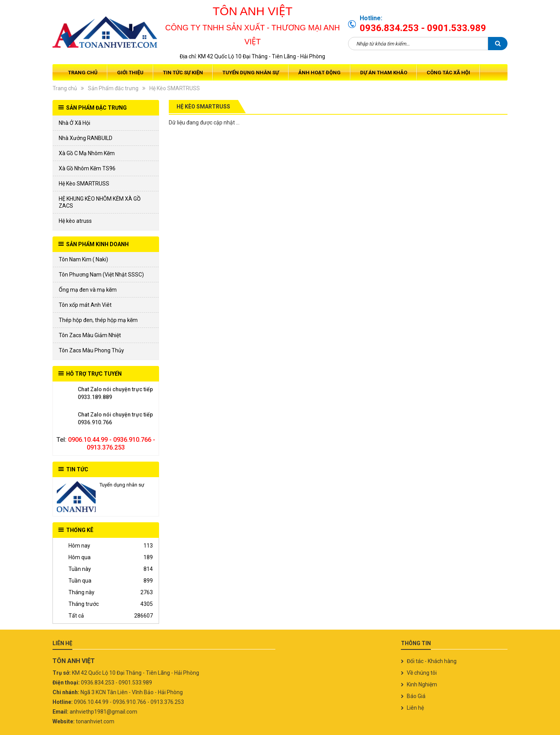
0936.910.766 (66, 418)
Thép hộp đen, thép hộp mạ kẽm (98, 320)
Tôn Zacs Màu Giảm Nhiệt (90, 335)
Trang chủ (83, 73)
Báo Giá (416, 696)
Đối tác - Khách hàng (432, 661)
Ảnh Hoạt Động (319, 73)
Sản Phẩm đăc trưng (113, 88)
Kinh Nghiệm (422, 684)
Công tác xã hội (448, 73)
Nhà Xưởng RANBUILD (86, 138)
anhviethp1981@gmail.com (103, 712)
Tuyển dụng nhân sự (251, 73)
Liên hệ (415, 708)
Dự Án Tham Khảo (384, 73)
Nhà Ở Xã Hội (74, 123)
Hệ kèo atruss (75, 221)
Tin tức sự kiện (183, 73)
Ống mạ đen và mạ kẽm (88, 290)
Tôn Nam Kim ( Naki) (83, 259)
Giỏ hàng (499, 72)
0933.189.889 (66, 393)
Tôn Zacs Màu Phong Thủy (91, 350)
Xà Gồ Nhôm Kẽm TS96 (87, 168)
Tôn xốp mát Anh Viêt (85, 305)
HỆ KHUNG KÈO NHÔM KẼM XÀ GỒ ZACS (100, 202)
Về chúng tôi (422, 673)
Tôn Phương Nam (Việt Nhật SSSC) (101, 275)
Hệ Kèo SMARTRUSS (175, 88)
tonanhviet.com (95, 721)
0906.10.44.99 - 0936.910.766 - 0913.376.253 (112, 444)
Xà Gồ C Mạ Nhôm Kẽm (87, 153)
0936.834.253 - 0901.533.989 (423, 28)
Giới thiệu (130, 73)
